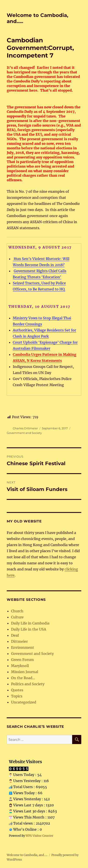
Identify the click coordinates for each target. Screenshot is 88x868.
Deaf (15, 635)
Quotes (17, 690)
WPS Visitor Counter (39, 836)
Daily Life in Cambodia (30, 623)
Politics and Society (28, 684)
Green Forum (22, 660)
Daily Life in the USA (29, 629)
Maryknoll (20, 666)
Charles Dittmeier (25, 428)
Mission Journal (25, 672)
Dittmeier (19, 641)
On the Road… (23, 678)
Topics (17, 696)
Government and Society (24, 433)
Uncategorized (24, 702)
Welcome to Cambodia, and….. (27, 855)
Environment (23, 647)
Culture (17, 617)
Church (17, 611)
